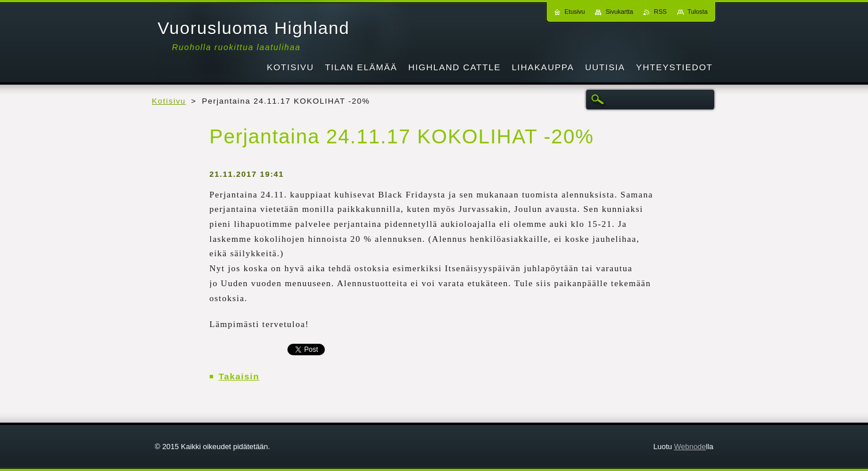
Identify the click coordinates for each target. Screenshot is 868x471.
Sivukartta (619, 12)
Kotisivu (169, 101)
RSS (660, 12)
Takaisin (239, 376)
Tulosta (698, 12)
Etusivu (575, 12)
